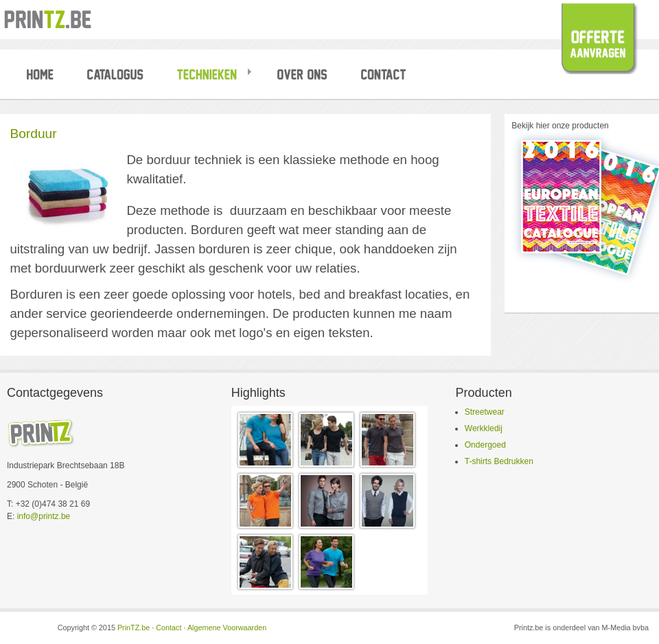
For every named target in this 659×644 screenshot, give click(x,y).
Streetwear (485, 412)
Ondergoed (485, 445)
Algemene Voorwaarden (227, 628)
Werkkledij (484, 428)
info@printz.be (44, 516)
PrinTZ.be (134, 628)
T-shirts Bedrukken (499, 461)
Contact (169, 628)
